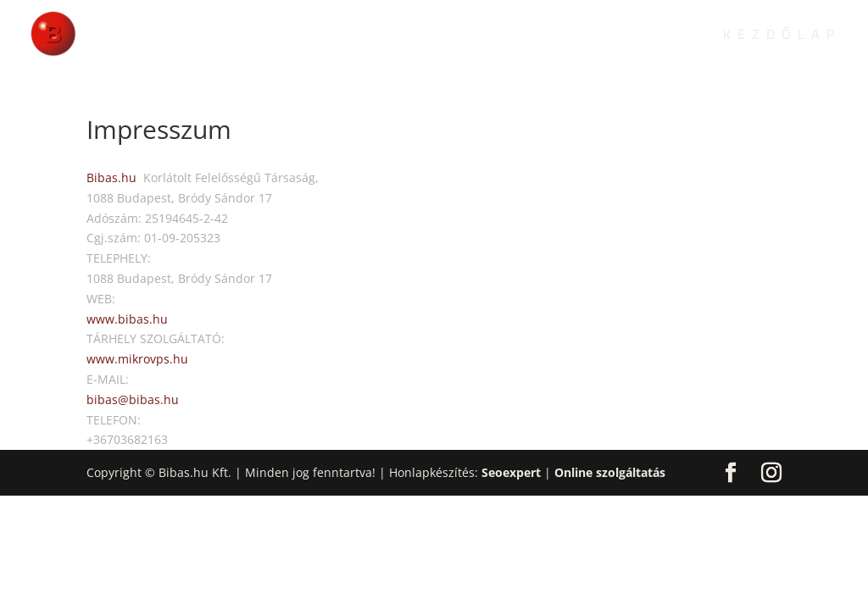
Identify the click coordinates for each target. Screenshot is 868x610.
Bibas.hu (111, 177)
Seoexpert (511, 472)
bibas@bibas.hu (133, 399)
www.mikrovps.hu (137, 359)
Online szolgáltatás (610, 472)
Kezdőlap (782, 37)
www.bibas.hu (127, 319)
